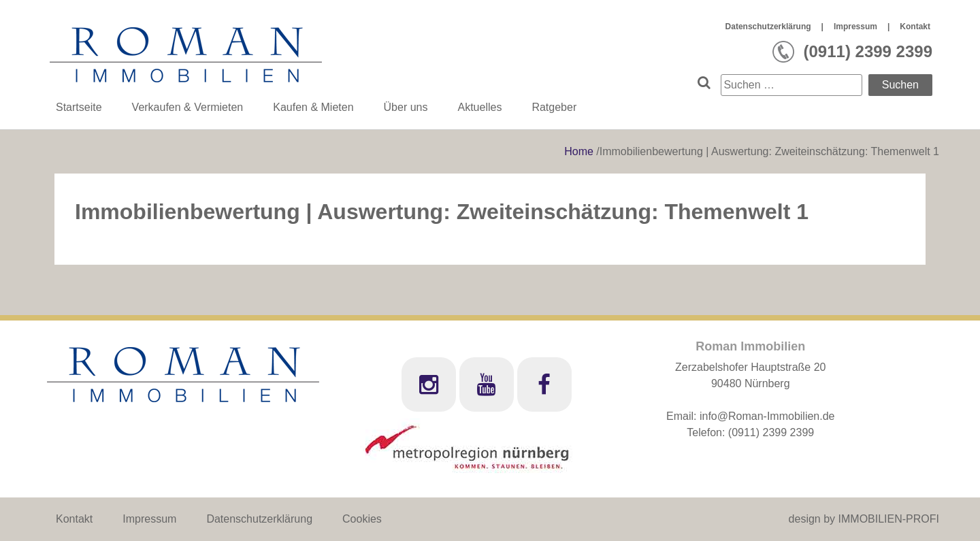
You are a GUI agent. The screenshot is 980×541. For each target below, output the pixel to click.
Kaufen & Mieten (313, 107)
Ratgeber (554, 107)
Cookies (362, 519)
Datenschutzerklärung (768, 27)
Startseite (79, 107)
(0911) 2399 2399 (771, 432)
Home (580, 151)
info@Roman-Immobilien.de (767, 416)
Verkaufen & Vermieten (188, 107)
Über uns (406, 107)
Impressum (855, 27)
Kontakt (915, 27)
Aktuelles (479, 107)
